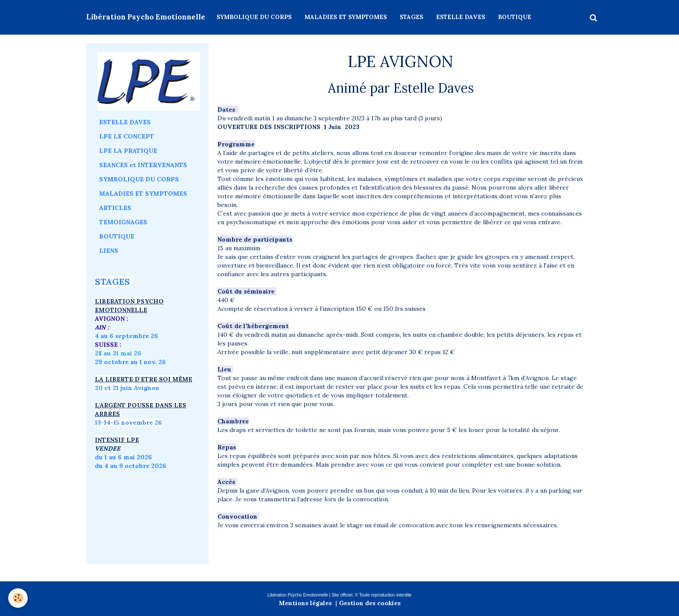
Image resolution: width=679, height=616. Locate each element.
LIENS (109, 251)
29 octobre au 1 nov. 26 (130, 362)
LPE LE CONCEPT (127, 136)
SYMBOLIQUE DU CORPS (254, 17)
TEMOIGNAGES (123, 222)
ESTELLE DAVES (461, 17)
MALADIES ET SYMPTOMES (346, 17)
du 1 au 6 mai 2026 (124, 457)
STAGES (411, 17)
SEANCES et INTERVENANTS (143, 165)
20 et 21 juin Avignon (127, 388)
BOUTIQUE (515, 17)
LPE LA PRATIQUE (128, 151)
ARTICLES (115, 208)
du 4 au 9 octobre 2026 (131, 466)
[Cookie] (18, 598)
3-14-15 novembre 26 (130, 422)
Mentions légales (305, 603)
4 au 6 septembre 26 (126, 336)
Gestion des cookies (370, 603)
